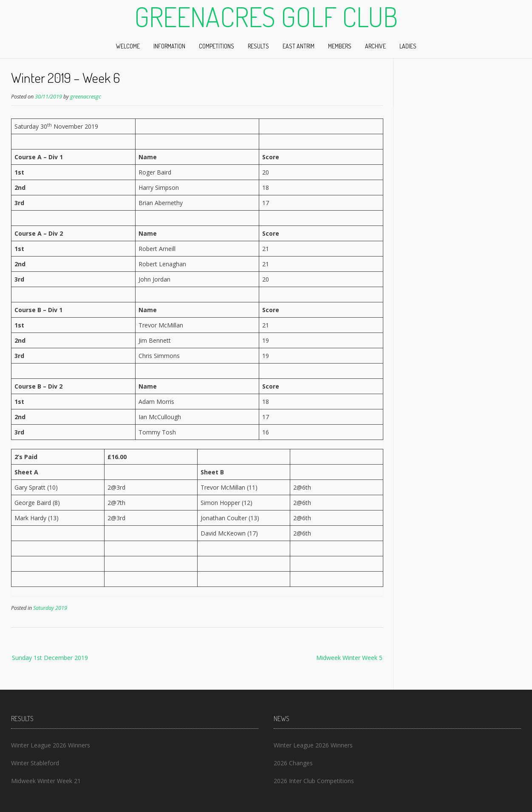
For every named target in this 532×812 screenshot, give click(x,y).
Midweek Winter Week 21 (46, 781)
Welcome (128, 46)
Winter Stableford (35, 763)
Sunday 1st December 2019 (50, 658)
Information (169, 46)
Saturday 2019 (50, 608)
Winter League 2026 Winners (51, 745)
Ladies (408, 46)
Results (258, 46)
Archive (375, 46)
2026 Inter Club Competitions (314, 781)
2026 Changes (293, 763)
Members (340, 46)
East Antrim (299, 46)
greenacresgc (86, 97)
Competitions (216, 46)
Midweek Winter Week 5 (349, 658)
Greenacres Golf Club (266, 17)
